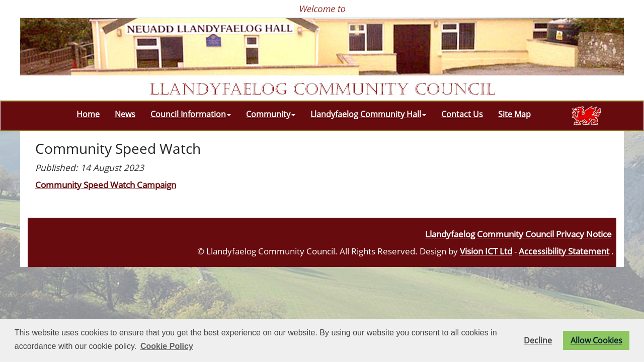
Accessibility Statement (564, 251)
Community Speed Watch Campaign (106, 185)
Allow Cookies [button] (596, 340)
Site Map (514, 114)
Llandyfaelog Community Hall (368, 114)
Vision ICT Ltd (486, 251)
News (125, 114)
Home (88, 114)
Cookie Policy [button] (167, 346)
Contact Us (462, 114)
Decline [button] (538, 340)
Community (271, 114)
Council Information (191, 114)
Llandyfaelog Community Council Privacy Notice (518, 234)
